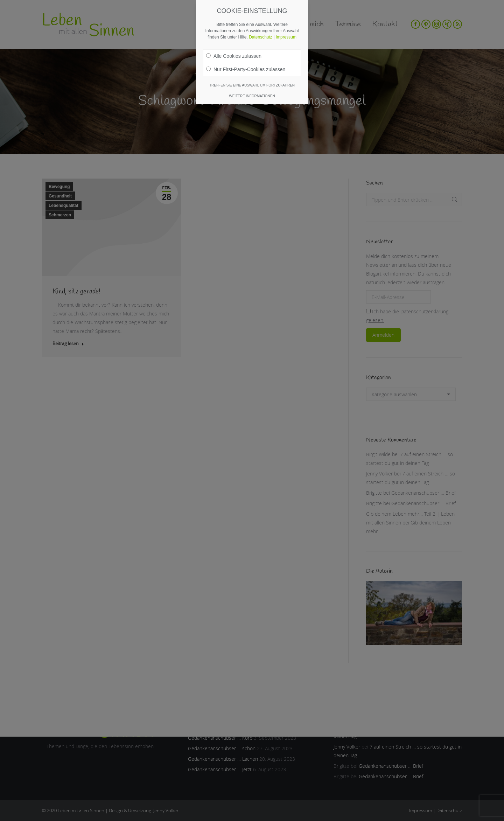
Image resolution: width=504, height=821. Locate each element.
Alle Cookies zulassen (234, 56)
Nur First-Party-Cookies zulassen (246, 69)
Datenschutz (261, 37)
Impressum (286, 37)
